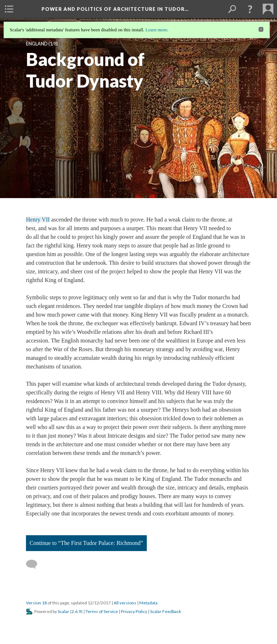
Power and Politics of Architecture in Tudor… (115, 9)
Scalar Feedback (166, 611)
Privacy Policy (134, 611)
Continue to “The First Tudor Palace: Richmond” (86, 543)
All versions (125, 603)
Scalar (63, 611)
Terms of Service (102, 611)
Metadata (148, 603)
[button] (250, 9)
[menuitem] (9, 9)
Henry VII (38, 220)
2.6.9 (76, 611)
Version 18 (36, 603)
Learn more (156, 30)
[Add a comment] (35, 564)
